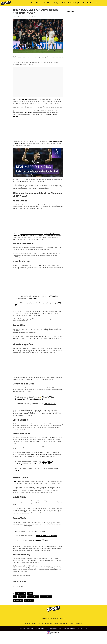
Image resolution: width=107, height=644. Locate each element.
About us (56, 618)
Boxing (56, 3)
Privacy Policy (58, 624)
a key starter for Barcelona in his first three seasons (45, 454)
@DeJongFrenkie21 (22, 464)
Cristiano (18, 181)
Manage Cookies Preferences (72, 624)
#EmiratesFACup (48, 397)
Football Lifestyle (74, 3)
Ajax (16, 57)
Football (30, 593)
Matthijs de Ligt (29, 600)
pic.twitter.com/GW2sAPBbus (46, 536)
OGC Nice (30, 566)
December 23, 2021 (41, 540)
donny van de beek (46, 597)
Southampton (28, 526)
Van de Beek (50, 388)
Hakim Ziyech (17, 482)
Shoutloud (62, 618)
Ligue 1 (30, 568)
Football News (36, 3)
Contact (28, 624)
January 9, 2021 (50, 404)
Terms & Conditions (37, 624)
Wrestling (47, 3)
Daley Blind (49, 329)
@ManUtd (18, 399)
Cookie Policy (49, 624)
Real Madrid (51, 114)
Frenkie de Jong (18, 600)
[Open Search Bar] (105, 3)
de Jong (52, 438)
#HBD (55, 296)
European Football (21, 593)
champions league (33, 597)
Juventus (15, 116)
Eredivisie (24, 100)
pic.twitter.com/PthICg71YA (33, 399)
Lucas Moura (28, 113)
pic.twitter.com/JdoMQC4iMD (26, 298)
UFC (63, 3)
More (98, 3)
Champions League (46, 111)
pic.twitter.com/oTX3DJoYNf (40, 464)
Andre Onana (22, 597)
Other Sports (87, 3)
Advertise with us (47, 618)
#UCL (50, 296)
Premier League (54, 412)
